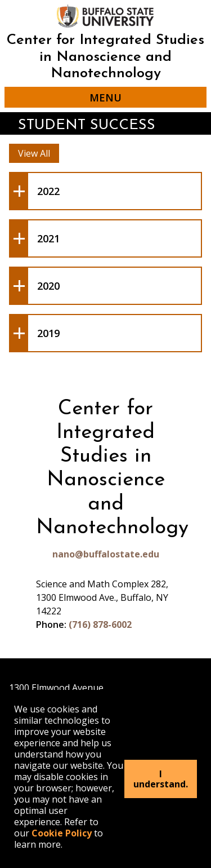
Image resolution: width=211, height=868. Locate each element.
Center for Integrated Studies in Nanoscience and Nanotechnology (105, 57)
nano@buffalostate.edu (106, 554)
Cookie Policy (62, 833)
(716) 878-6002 (100, 625)
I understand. (161, 779)
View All (34, 153)
